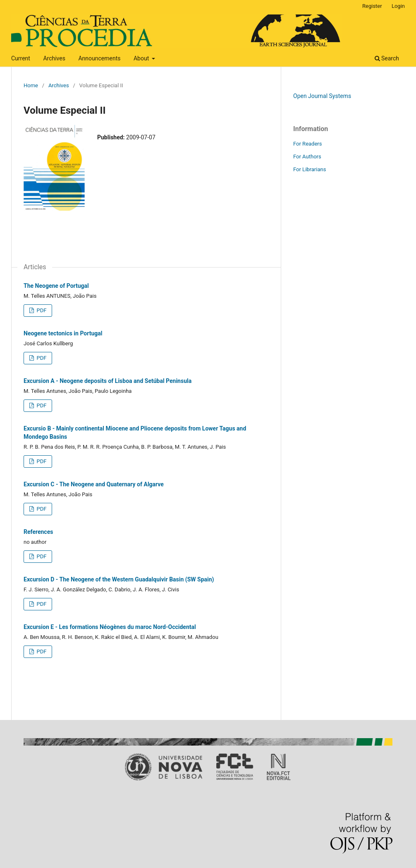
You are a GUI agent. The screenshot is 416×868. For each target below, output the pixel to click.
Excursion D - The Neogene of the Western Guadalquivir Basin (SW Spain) (119, 579)
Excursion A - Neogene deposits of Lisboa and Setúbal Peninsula (108, 381)
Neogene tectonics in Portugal (63, 333)
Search (387, 58)
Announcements (99, 58)
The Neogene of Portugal (56, 286)
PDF (41, 310)
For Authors (307, 157)
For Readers (308, 144)
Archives (54, 58)
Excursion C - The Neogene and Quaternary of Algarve (94, 484)
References (38, 532)
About (142, 58)
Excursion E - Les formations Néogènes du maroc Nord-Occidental (110, 627)
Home (31, 85)
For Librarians (310, 169)
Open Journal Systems (322, 96)
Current (21, 58)
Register (372, 6)
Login (398, 6)
